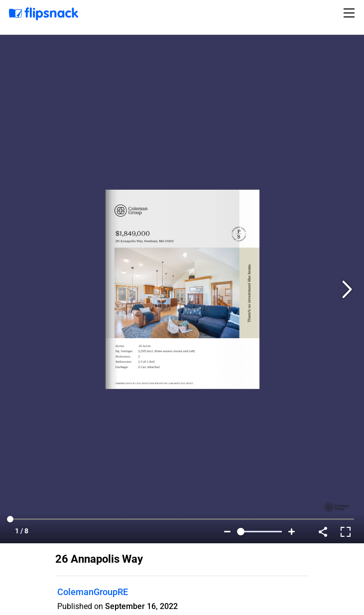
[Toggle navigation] (351, 13)
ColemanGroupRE (93, 592)
